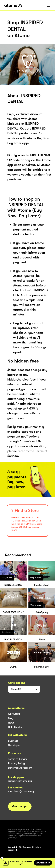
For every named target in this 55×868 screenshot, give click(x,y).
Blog (11, 718)
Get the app (20, 806)
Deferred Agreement (20, 768)
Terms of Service (18, 759)
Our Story (14, 714)
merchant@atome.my (21, 791)
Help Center (15, 727)
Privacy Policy (16, 763)
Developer (14, 745)
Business (13, 741)
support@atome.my (20, 781)
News (11, 723)
